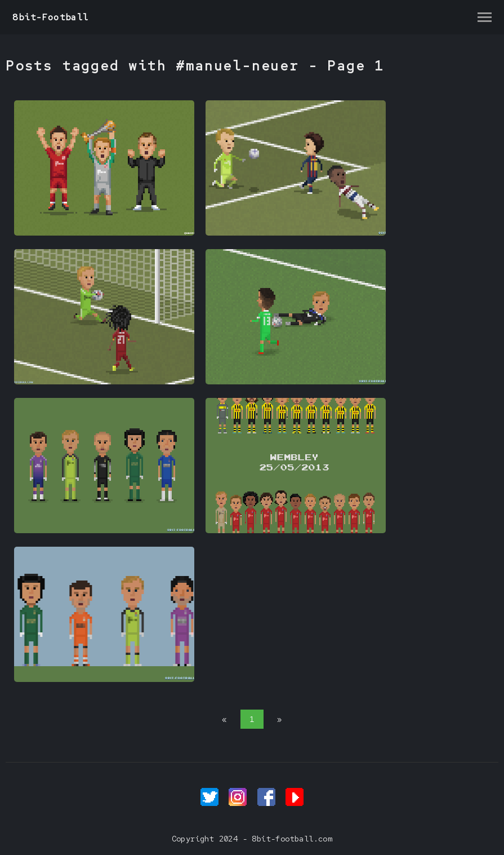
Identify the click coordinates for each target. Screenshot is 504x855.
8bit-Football (50, 17)
